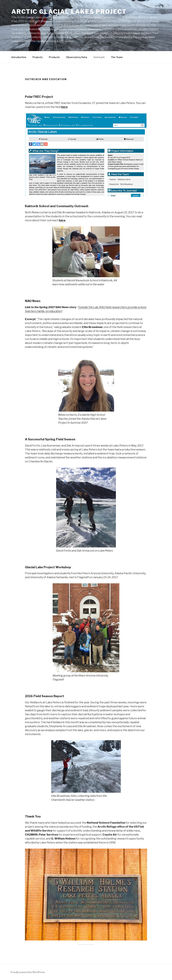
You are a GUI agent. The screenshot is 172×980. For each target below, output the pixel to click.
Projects (38, 57)
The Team (117, 57)
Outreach (99, 57)
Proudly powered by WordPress (28, 972)
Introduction (19, 57)
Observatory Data (77, 57)
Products (54, 57)
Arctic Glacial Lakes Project (69, 12)
